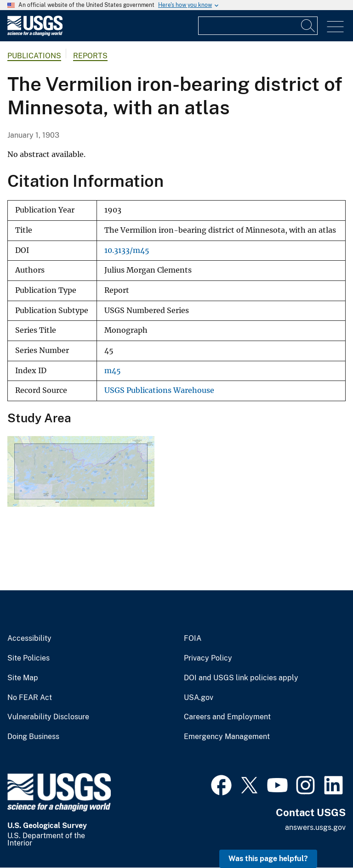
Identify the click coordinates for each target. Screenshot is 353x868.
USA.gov (199, 698)
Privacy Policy (208, 658)
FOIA (193, 638)
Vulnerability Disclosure (48, 717)
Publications (34, 56)
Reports (90, 56)
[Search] (308, 26)
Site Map (23, 678)
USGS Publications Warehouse (159, 390)
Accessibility (29, 638)
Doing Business (33, 737)
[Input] (258, 26)
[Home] (35, 34)
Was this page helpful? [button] (268, 859)
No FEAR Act (30, 698)
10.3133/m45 (127, 250)
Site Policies (28, 658)
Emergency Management (227, 737)
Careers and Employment (227, 717)
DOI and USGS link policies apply (241, 678)
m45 (113, 371)
